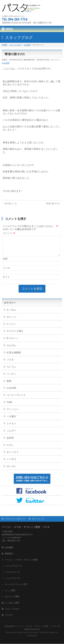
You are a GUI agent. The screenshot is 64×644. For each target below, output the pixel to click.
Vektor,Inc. (54, 633)
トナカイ (11, 428)
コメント (9, 233)
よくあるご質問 (12, 603)
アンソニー (13, 413)
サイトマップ (38, 519)
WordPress (22, 633)
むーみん (11, 314)
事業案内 (9, 554)
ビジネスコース (13, 572)
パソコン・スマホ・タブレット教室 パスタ (36, 626)
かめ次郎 (6, 63)
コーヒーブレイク (16, 399)
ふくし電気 (10, 591)
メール (6, 272)
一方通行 (11, 420)
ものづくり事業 (12, 597)
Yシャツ (11, 328)
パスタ (10, 364)
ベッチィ (11, 378)
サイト (6, 281)
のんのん (11, 349)
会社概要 (9, 548)
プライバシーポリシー (15, 519)
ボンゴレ (11, 470)
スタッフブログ (12, 609)
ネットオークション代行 (16, 584)
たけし (10, 449)
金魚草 (10, 442)
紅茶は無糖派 (14, 357)
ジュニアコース (13, 578)
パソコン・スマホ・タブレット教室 (21, 560)
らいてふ (11, 371)
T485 (9, 406)
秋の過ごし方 (9, 204)
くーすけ (11, 463)
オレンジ (11, 321)
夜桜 (9, 385)
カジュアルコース (14, 566)
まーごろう (13, 456)
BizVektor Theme (38, 633)
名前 (5, 263)
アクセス (9, 615)
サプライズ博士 (15, 335)
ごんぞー (11, 435)
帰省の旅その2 (54, 204)
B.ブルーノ (13, 342)
